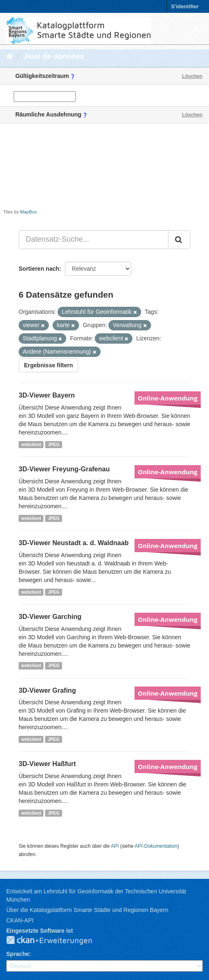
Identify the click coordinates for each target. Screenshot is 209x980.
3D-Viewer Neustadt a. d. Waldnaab (74, 543)
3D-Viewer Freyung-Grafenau (64, 469)
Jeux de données (54, 56)
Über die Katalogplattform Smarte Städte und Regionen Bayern (87, 910)
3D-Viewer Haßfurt (47, 764)
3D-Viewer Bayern (47, 395)
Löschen (192, 76)
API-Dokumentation (156, 846)
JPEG (54, 444)
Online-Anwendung (168, 398)
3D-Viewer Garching (50, 617)
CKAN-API (20, 920)
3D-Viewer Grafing (47, 690)
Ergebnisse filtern (48, 365)
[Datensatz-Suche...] (94, 240)
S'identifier (185, 6)
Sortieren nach (39, 269)
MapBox (29, 212)
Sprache (18, 954)
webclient (31, 444)
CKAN (56, 941)
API (115, 846)
